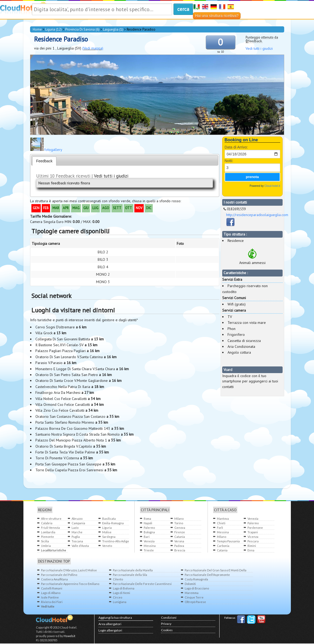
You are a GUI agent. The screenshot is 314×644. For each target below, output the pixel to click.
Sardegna (109, 537)
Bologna (149, 532)
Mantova (223, 519)
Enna (251, 550)
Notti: (229, 161)
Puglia (76, 537)
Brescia (180, 550)
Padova (179, 546)
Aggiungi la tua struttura (115, 618)
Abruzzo (77, 519)
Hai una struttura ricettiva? (217, 16)
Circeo (117, 597)
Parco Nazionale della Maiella (133, 570)
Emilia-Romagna (113, 523)
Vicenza (253, 537)
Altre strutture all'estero (51, 519)
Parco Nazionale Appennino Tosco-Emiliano (70, 584)
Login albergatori (110, 630)
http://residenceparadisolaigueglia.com (257, 215)
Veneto (107, 546)
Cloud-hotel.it (272, 186)
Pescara (253, 541)
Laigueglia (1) (113, 29)
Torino (179, 523)
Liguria (107, 528)
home (37, 29)
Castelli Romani (52, 588)
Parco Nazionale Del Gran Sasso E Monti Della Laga (216, 570)
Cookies (167, 630)
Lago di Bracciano (197, 588)
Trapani (253, 532)
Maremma (192, 593)
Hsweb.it (69, 636)
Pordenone (255, 528)
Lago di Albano (51, 593)
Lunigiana (120, 602)
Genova (180, 528)
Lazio (75, 528)
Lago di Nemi (121, 593)
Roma (147, 519)
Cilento (118, 579)
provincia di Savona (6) (82, 29)
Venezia (149, 541)
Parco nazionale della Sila (130, 575)
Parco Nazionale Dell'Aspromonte (207, 575)
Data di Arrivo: (236, 147)
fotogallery (53, 150)
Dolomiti (190, 584)
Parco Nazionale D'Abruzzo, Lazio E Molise (69, 570)
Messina (150, 546)
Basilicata (109, 519)
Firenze (180, 532)
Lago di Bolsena (124, 588)
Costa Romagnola (196, 579)
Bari (147, 537)
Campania (78, 523)
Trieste (149, 550)
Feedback (44, 161)
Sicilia (45, 541)
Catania (180, 537)
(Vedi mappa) (93, 48)
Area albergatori (110, 624)
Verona (179, 541)
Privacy (166, 624)
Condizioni (169, 618)
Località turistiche (53, 550)
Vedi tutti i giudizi (259, 48)
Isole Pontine (50, 597)
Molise (107, 532)
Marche (77, 532)
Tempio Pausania (228, 541)
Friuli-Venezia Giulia (50, 528)
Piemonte (47, 537)
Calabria (47, 523)
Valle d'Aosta (80, 546)
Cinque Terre (194, 597)
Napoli (148, 523)
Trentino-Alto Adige (116, 541)
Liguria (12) (53, 29)
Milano (179, 519)
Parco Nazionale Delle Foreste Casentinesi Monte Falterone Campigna (142, 584)
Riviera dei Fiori (52, 602)
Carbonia (223, 546)
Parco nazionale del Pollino (59, 575)
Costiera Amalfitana (54, 579)
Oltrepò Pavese (195, 602)
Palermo (149, 528)
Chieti (221, 523)
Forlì (220, 528)
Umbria (46, 546)
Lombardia (48, 532)
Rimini (252, 546)
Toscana (77, 541)
